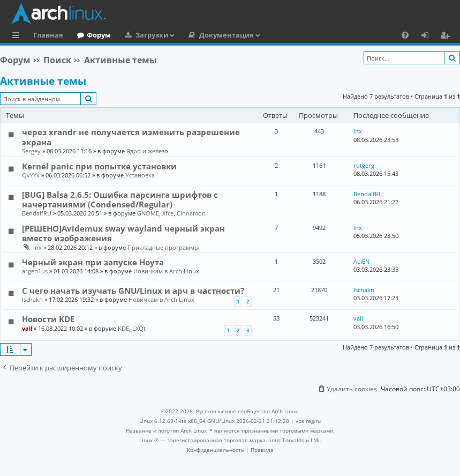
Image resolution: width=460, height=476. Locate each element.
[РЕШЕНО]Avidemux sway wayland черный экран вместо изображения (123, 233)
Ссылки (18, 36)
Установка (140, 175)
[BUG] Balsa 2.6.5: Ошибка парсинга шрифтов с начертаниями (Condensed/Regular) (120, 199)
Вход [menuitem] (429, 36)
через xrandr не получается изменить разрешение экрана (131, 137)
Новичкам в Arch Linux (166, 271)
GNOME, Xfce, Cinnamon (171, 213)
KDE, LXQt (132, 328)
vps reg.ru (308, 421)
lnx (358, 131)
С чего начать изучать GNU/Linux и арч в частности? (133, 291)
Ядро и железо (147, 151)
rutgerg (364, 165)
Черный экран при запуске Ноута (93, 262)
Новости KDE (48, 319)
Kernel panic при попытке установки (99, 166)
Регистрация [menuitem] (447, 36)
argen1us (35, 271)
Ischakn (32, 299)
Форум (99, 35)
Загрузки (152, 35)
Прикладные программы (163, 247)
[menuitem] (405, 35)
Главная (48, 35)
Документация (227, 35)
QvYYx (31, 175)
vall (27, 328)
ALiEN (361, 261)
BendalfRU (37, 213)
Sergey (31, 151)
